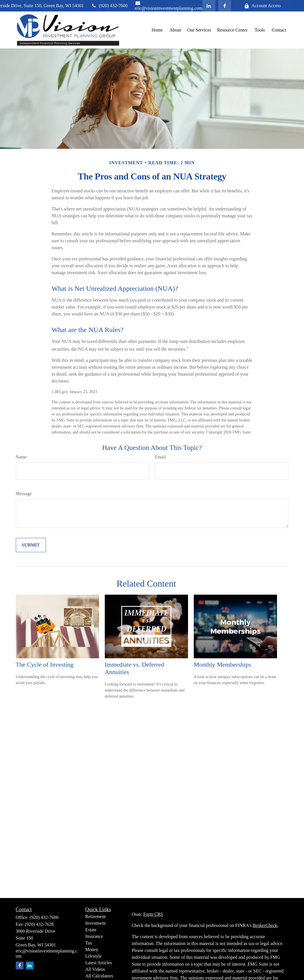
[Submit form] (31, 545)
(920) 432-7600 (109, 6)
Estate (91, 930)
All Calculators (99, 976)
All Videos (95, 969)
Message (24, 494)
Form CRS (153, 914)
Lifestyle (93, 956)
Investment (95, 923)
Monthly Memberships (222, 664)
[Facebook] (225, 6)
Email (160, 457)
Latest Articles (99, 963)
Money (92, 949)
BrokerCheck (265, 925)
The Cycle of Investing (45, 664)
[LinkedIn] (209, 6)
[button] (157, 30)
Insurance (94, 936)
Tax (89, 943)
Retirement (95, 916)
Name (21, 457)
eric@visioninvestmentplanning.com (169, 6)
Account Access (263, 6)
